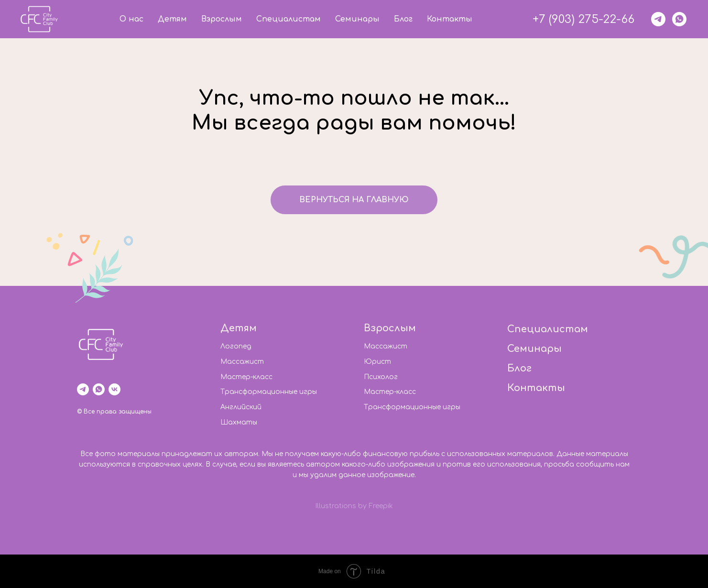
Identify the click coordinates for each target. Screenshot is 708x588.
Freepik (381, 506)
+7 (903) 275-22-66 (583, 19)
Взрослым (222, 19)
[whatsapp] (679, 19)
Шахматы (239, 422)
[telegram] (658, 19)
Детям (172, 19)
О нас (131, 19)
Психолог (381, 377)
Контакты (450, 19)
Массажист (242, 362)
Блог (403, 19)
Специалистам (289, 19)
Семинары (357, 19)
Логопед (236, 346)
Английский (241, 407)
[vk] (114, 389)
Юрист (377, 362)
